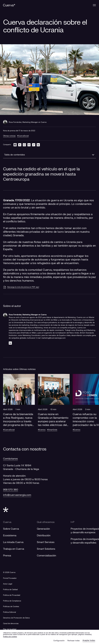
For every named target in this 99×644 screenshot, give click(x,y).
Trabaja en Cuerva (14, 549)
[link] (34, 145)
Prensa (7, 556)
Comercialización (46, 556)
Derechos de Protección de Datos (16, 618)
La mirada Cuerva (13, 542)
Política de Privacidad (12, 595)
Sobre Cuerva (11, 529)
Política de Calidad (10, 590)
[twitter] (20, 145)
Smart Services (46, 542)
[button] (19, 405)
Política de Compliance (12, 601)
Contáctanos (10, 459)
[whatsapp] (24, 145)
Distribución (44, 536)
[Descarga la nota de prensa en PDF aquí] (21, 287)
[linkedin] (38, 145)
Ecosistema (10, 536)
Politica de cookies (10, 637)
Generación (43, 529)
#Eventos (42, 430)
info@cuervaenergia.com (17, 495)
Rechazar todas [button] (74, 641)
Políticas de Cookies (11, 607)
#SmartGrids (52, 430)
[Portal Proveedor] (10, 578)
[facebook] (15, 145)
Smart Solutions (46, 549)
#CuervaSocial (23, 136)
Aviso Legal (8, 584)
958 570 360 (11, 490)
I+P (72, 522)
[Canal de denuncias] (11, 624)
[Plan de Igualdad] (10, 629)
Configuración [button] (59, 641)
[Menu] (94, 5)
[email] (29, 145)
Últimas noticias (9, 136)
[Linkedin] (10, 343)
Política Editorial (9, 612)
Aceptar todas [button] (89, 640)
